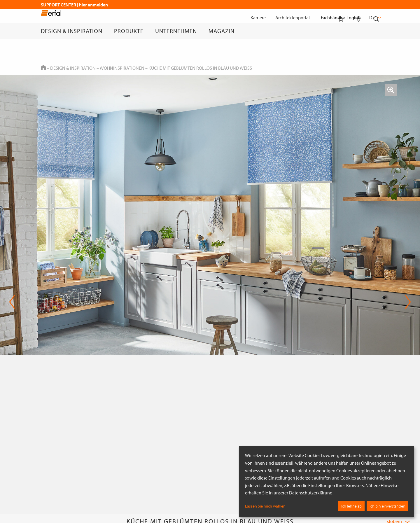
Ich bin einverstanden (387, 506)
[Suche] (376, 31)
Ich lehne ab (351, 506)
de (375, 18)
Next (408, 302)
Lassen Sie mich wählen (265, 506)
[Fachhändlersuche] (359, 31)
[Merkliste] (341, 31)
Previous (12, 302)
